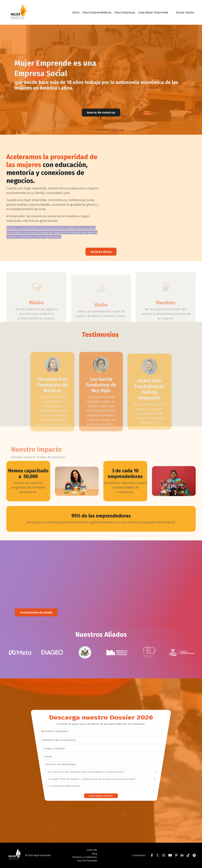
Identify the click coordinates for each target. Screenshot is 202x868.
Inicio (76, 12)
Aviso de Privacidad (87, 860)
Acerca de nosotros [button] (101, 112)
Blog (95, 854)
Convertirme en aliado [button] (36, 612)
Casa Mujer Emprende (153, 12)
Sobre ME (92, 850)
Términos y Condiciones (85, 857)
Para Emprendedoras (97, 12)
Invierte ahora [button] (101, 252)
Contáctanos (139, 855)
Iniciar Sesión (185, 12)
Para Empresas (125, 12)
